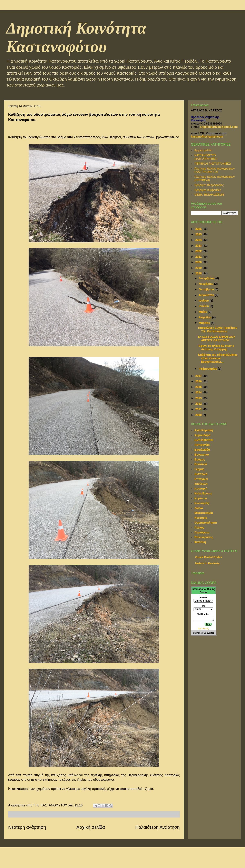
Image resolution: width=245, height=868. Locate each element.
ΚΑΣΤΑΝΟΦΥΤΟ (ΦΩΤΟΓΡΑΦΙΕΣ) (206, 157)
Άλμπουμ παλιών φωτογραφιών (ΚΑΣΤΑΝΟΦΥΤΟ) (215, 170)
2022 (199, 251)
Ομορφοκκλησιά (206, 523)
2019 (199, 268)
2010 (199, 415)
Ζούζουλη (201, 484)
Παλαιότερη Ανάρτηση (157, 827)
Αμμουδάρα (203, 435)
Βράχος (200, 459)
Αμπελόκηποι (204, 440)
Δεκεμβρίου (207, 278)
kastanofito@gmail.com (207, 137)
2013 (199, 398)
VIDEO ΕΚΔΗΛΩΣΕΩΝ (209, 195)
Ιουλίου (204, 301)
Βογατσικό (202, 455)
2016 (199, 381)
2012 (199, 404)
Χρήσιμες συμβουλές (208, 190)
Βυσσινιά (201, 464)
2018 (199, 273)
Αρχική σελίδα (91, 827)
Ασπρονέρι (202, 445)
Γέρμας (199, 469)
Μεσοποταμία (204, 513)
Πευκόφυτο (202, 532)
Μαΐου (203, 312)
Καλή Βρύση (203, 493)
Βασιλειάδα (202, 450)
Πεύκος (199, 528)
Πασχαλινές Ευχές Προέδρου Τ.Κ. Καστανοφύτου (218, 330)
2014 (199, 392)
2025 (199, 234)
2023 (199, 246)
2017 (199, 376)
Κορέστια (201, 498)
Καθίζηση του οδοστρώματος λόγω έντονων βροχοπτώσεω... (218, 358)
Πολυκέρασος (204, 537)
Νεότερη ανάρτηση (27, 827)
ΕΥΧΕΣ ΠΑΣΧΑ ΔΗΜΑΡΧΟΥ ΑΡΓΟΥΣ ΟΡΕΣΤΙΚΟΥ (217, 339)
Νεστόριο (201, 518)
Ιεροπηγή (201, 488)
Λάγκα (199, 508)
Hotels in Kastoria (207, 563)
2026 (199, 229)
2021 (199, 257)
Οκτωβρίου (207, 289)
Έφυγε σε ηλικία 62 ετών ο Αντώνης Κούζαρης (216, 348)
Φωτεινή (200, 542)
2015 (199, 387)
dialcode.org (203, 628)
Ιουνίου (204, 306)
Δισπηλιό (201, 474)
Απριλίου (205, 317)
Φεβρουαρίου (208, 369)
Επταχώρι (201, 479)
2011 (199, 409)
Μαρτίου (205, 323)
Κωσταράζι (202, 503)
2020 (199, 262)
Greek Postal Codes (209, 557)
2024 (199, 240)
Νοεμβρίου (206, 284)
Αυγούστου (207, 295)
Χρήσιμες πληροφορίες (209, 185)
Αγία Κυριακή (204, 430)
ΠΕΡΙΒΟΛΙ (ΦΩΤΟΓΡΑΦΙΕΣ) (213, 164)
